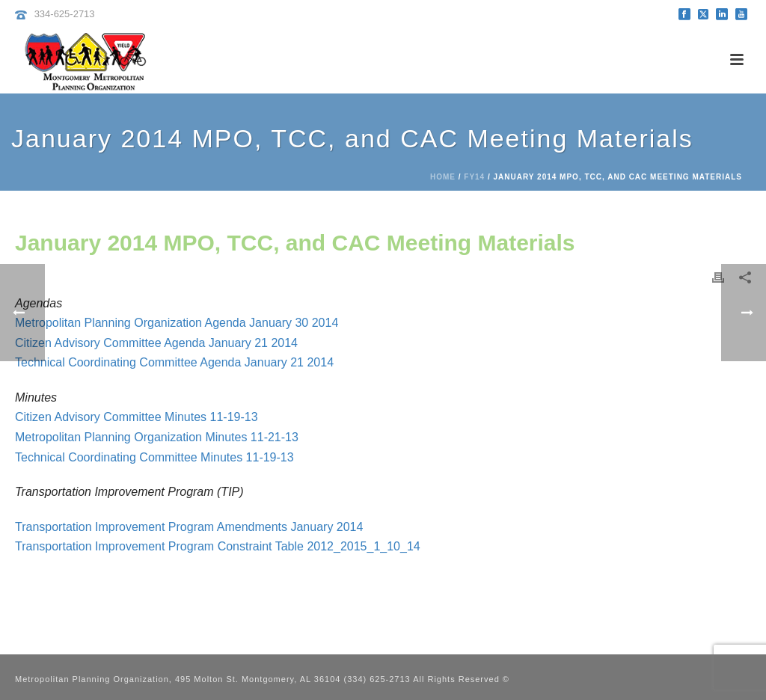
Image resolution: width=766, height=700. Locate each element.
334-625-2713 (65, 14)
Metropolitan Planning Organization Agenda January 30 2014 (177, 323)
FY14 (474, 177)
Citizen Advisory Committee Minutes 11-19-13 (137, 417)
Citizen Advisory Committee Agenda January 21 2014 (156, 343)
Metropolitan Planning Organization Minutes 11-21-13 (157, 437)
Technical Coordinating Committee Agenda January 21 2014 (174, 362)
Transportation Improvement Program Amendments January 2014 (189, 527)
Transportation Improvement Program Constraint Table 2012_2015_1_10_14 (218, 546)
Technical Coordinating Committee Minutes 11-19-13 (154, 457)
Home (443, 177)
